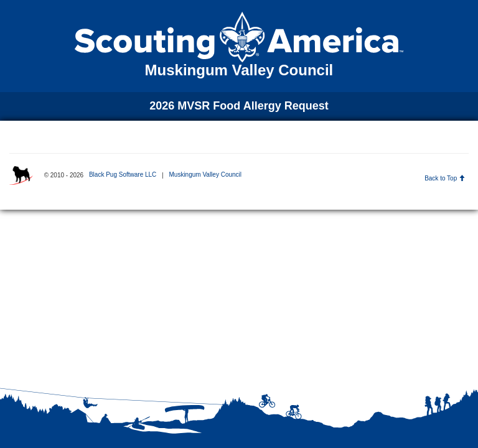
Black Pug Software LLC (123, 175)
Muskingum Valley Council (205, 175)
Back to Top (445, 178)
